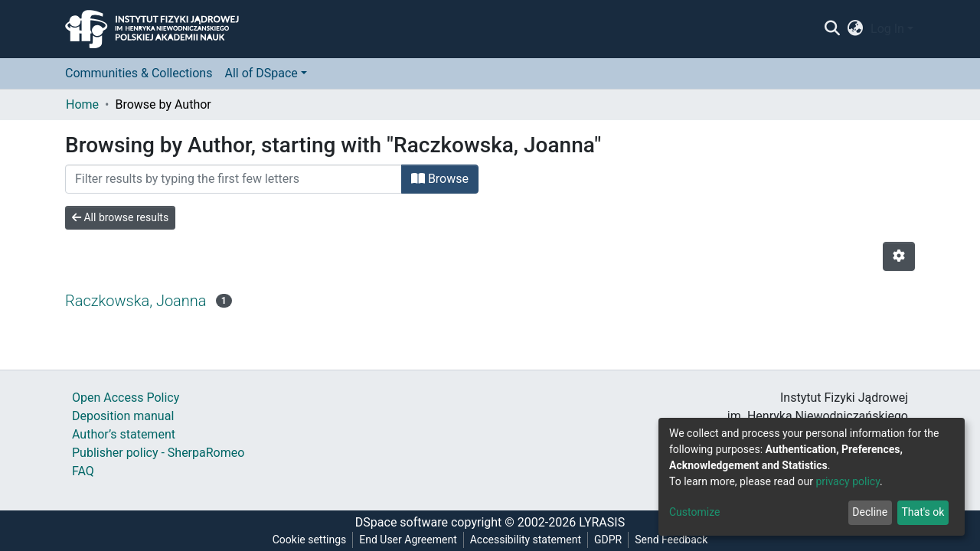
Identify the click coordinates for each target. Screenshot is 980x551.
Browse (440, 179)
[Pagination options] (899, 256)
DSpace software (402, 522)
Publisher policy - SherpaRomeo (158, 453)
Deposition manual (123, 416)
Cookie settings (310, 540)
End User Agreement (408, 540)
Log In (887, 29)
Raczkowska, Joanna (136, 301)
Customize (694, 512)
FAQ (83, 471)
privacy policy (848, 481)
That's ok (923, 512)
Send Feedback (671, 540)
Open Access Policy (126, 398)
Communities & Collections (139, 73)
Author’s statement (124, 434)
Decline (870, 512)
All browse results (120, 217)
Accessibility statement (526, 540)
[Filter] (234, 179)
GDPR (608, 540)
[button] (856, 29)
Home (82, 104)
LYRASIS (602, 522)
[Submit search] (832, 29)
